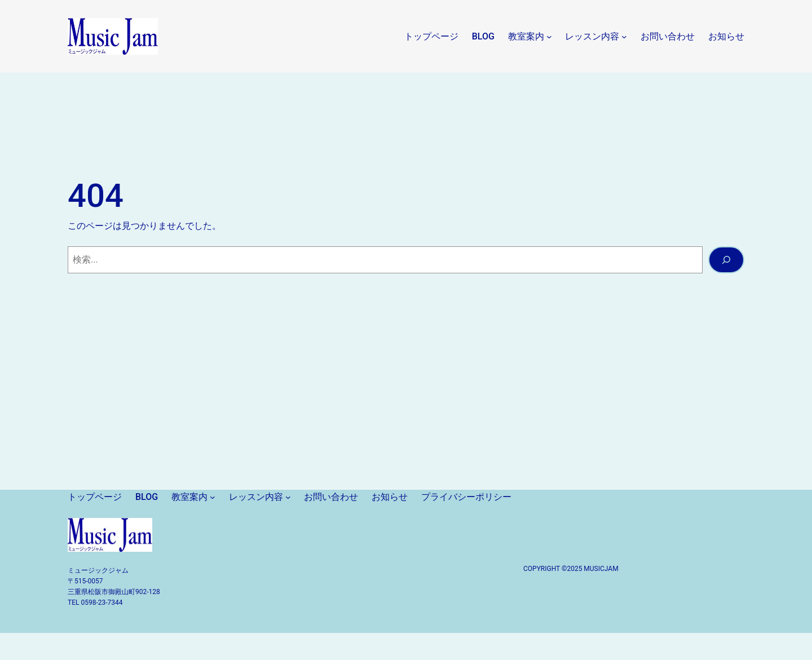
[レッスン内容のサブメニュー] (624, 37)
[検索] (726, 260)
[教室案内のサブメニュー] (549, 37)
